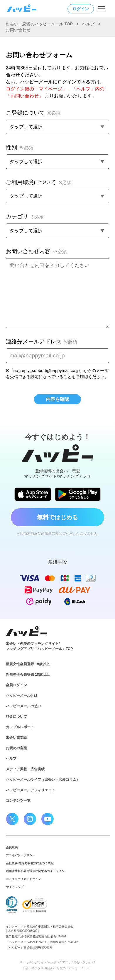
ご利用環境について (39, 182)
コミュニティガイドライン (23, 879)
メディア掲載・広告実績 (25, 769)
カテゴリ (25, 217)
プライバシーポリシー (21, 855)
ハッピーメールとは (22, 696)
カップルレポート (20, 727)
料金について (16, 717)
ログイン (81, 9)
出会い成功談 (16, 738)
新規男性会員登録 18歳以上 (28, 675)
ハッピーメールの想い (23, 706)
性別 (20, 147)
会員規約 (12, 847)
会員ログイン (16, 685)
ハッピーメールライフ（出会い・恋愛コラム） (43, 780)
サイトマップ (15, 887)
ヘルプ (88, 24)
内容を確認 (58, 399)
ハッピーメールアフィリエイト (31, 790)
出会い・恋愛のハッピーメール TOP (39, 24)
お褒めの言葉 (16, 748)
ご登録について (33, 113)
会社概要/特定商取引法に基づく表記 (30, 863)
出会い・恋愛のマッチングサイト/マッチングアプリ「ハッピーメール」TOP (39, 646)
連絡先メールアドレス (42, 341)
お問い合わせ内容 (36, 251)
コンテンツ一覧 (18, 801)
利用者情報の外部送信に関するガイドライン (35, 871)
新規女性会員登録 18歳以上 (28, 664)
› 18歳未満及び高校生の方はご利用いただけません (58, 533)
